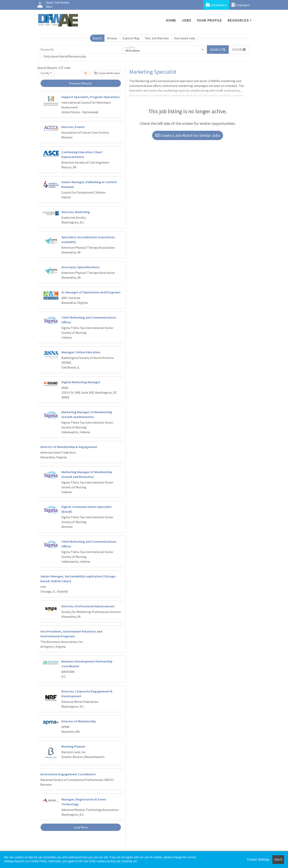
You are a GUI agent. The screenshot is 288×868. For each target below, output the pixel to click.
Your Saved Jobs (185, 38)
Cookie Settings (258, 860)
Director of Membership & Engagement (69, 447)
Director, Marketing (76, 212)
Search (97, 38)
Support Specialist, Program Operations (91, 97)
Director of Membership (79, 721)
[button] (239, 50)
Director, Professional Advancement (88, 606)
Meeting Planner (73, 746)
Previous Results (81, 83)
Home (171, 20)
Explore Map (131, 38)
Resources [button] (238, 20)
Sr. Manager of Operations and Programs (91, 292)
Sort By (45, 73)
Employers (241, 5)
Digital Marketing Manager (81, 382)
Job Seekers (216, 5)
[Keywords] (81, 50)
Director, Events (73, 127)
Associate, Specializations (81, 267)
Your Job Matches (157, 38)
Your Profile (209, 20)
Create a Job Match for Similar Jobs (188, 135)
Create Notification (107, 73)
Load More (81, 827)
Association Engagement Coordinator (68, 774)
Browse (112, 38)
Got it (278, 860)
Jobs (186, 20)
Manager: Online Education (81, 352)
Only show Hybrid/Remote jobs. (65, 56)
